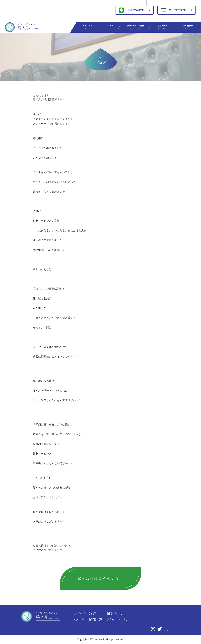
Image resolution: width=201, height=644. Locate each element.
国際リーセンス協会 (135, 27)
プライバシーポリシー (120, 619)
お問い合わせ (187, 27)
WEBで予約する (175, 10)
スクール (110, 27)
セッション (87, 27)
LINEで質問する (133, 10)
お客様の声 (163, 27)
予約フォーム (97, 613)
